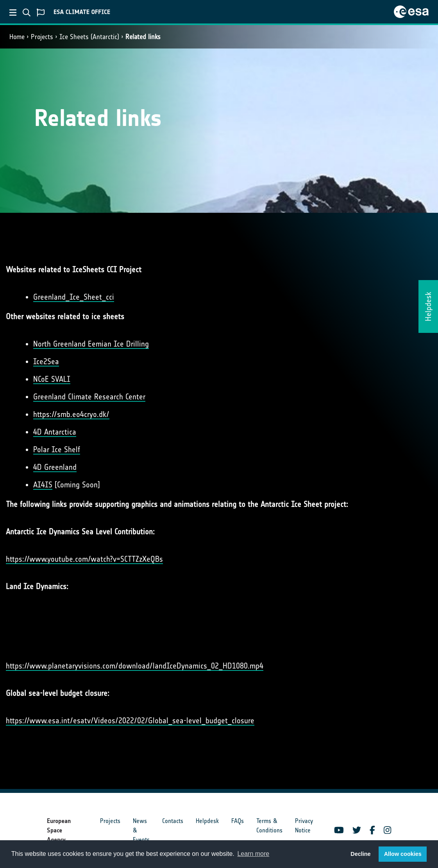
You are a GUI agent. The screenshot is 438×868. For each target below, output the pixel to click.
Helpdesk (207, 821)
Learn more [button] (253, 854)
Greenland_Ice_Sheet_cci (74, 297)
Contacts (173, 821)
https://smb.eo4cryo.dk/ (71, 414)
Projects (42, 37)
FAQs (238, 821)
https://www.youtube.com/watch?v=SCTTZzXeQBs (84, 559)
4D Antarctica (55, 432)
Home (17, 37)
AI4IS (43, 485)
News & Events (141, 830)
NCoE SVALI (52, 379)
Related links (143, 37)
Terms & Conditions (269, 826)
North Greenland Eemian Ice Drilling (91, 344)
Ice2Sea (46, 361)
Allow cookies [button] (403, 854)
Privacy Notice (304, 826)
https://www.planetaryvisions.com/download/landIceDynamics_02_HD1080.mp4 (135, 666)
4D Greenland (55, 467)
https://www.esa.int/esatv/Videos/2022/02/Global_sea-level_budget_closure (130, 721)
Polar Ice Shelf (57, 449)
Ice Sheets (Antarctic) (89, 37)
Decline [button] (360, 854)
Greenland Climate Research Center (89, 397)
